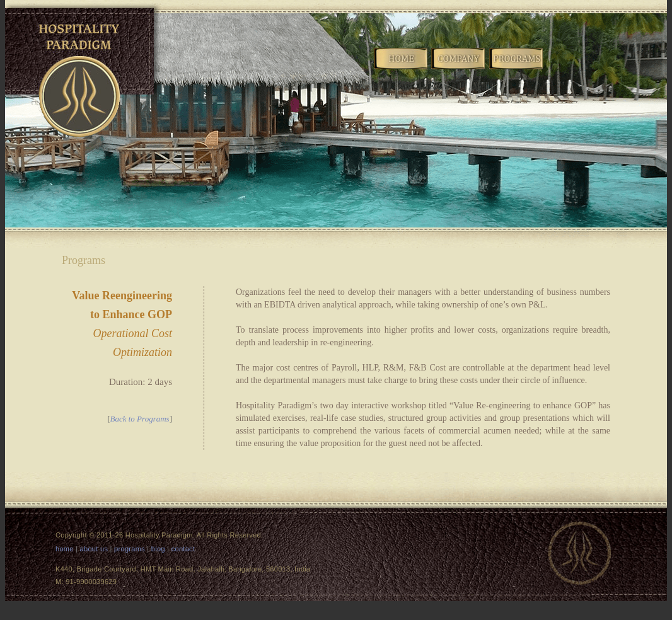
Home (402, 68)
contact (183, 549)
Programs (517, 68)
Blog (574, 68)
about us (94, 549)
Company (459, 68)
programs (130, 549)
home (65, 549)
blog (158, 549)
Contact (632, 68)
